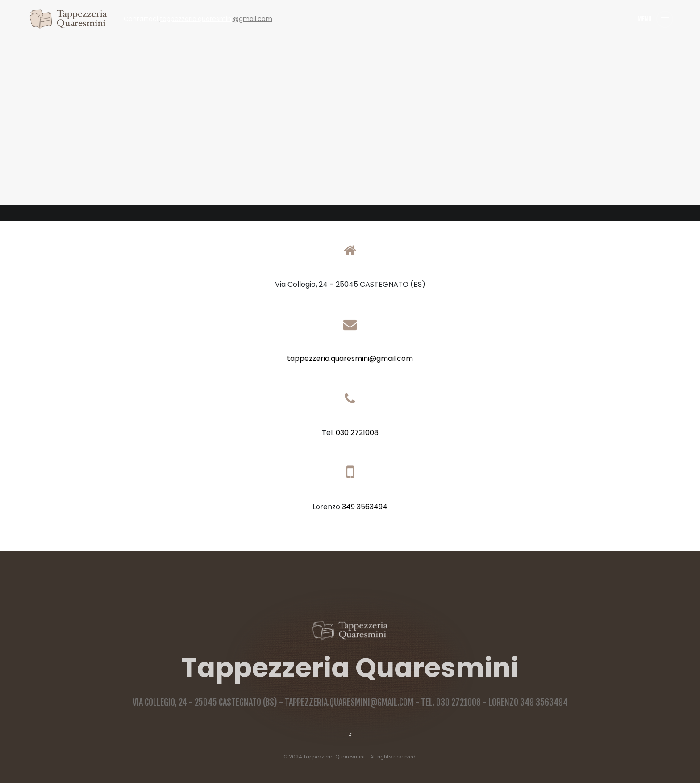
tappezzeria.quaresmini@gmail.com (350, 358)
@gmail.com (216, 19)
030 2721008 (357, 433)
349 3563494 (365, 507)
